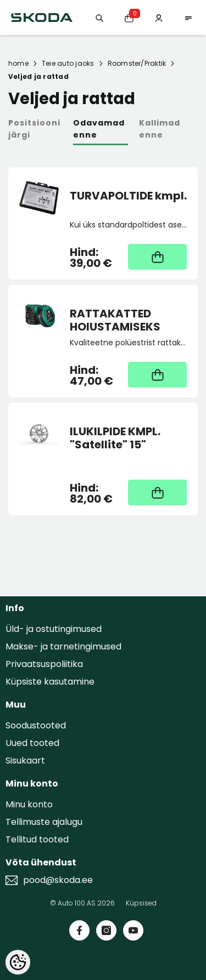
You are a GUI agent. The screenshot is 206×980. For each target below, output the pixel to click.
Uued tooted (32, 743)
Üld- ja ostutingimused (54, 629)
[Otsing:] (99, 17)
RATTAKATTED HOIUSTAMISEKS (115, 320)
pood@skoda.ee (58, 880)
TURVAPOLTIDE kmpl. (128, 196)
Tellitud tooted (37, 839)
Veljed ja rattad (38, 76)
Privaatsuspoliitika (44, 664)
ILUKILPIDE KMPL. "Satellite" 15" (115, 438)
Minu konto (29, 804)
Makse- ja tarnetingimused (63, 646)
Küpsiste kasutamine (50, 682)
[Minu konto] (159, 17)
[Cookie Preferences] (18, 962)
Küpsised (141, 903)
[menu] (188, 17)
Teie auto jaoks (68, 63)
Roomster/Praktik (137, 63)
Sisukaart (25, 760)
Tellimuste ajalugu (44, 822)
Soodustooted (36, 725)
